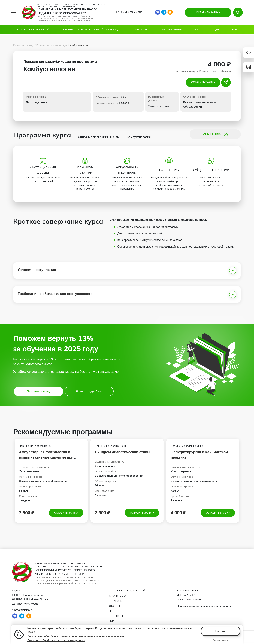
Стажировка (118, 596)
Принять (220, 631)
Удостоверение (159, 106)
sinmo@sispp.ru (23, 610)
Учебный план (215, 134)
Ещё (235, 30)
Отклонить (220, 640)
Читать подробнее (89, 391)
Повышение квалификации (52, 45)
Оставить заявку (203, 82)
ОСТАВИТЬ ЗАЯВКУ (208, 12)
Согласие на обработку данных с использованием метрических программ (76, 636)
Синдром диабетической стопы (123, 452)
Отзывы (114, 606)
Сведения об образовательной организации (92, 30)
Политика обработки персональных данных (56, 640)
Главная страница (24, 45)
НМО (198, 30)
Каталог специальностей (33, 30)
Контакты (141, 30)
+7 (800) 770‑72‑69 (129, 12)
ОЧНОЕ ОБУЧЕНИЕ (171, 30)
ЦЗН (216, 30)
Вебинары (116, 601)
